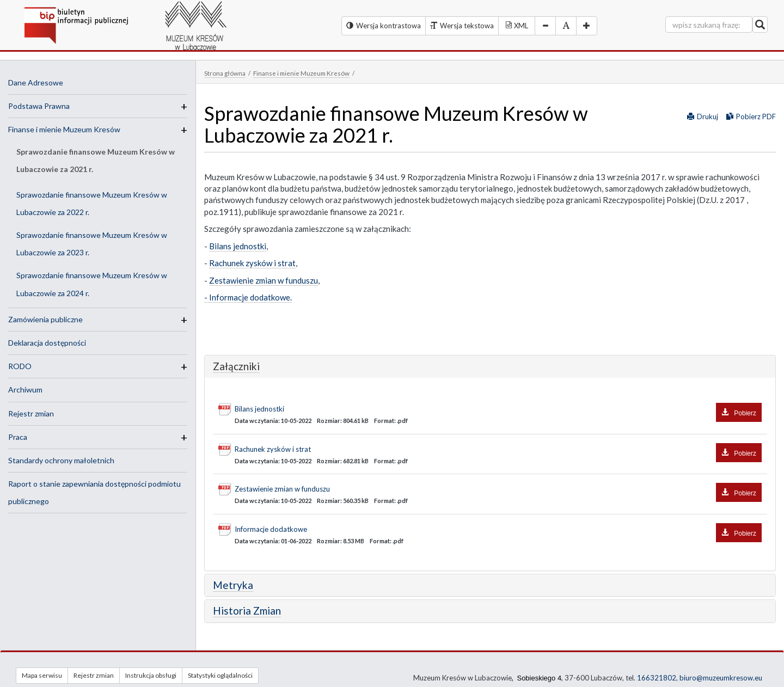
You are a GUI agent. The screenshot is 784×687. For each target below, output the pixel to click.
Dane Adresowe (36, 82)
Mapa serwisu (42, 675)
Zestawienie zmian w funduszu (264, 280)
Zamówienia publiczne (45, 319)
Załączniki (236, 366)
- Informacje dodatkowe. (248, 297)
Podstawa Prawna (39, 106)
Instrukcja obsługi (151, 675)
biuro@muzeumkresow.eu (721, 678)
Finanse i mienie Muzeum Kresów (64, 129)
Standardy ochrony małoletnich (61, 460)
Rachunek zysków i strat (252, 263)
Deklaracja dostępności (47, 343)
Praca (18, 437)
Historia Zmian (247, 611)
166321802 (657, 678)
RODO (20, 366)
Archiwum (25, 389)
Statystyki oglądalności (220, 675)
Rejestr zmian (31, 413)
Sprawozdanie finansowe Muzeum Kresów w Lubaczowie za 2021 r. (96, 160)
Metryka (233, 585)
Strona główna (225, 73)
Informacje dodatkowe (498, 529)
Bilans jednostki (238, 246)
